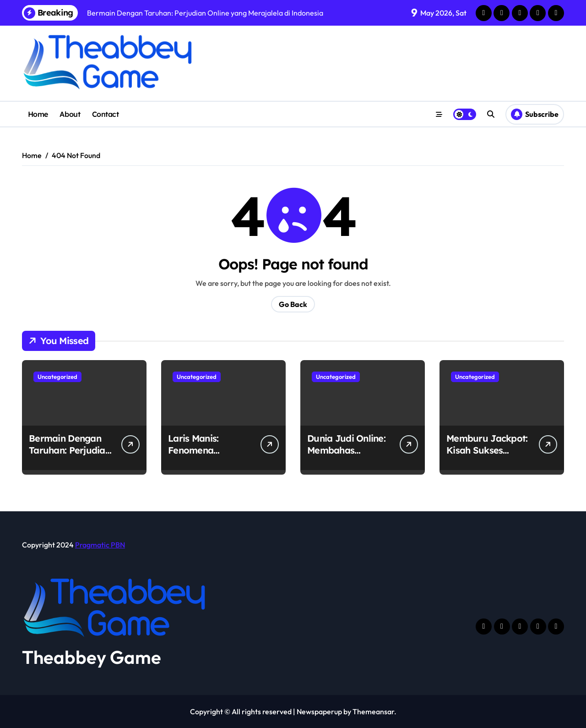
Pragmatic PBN (100, 545)
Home (38, 114)
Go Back (293, 304)
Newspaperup (319, 712)
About (70, 114)
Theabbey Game (92, 657)
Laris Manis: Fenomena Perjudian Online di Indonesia (209, 456)
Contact (106, 114)
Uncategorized (57, 377)
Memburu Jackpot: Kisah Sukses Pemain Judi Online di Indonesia (488, 456)
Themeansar (373, 712)
